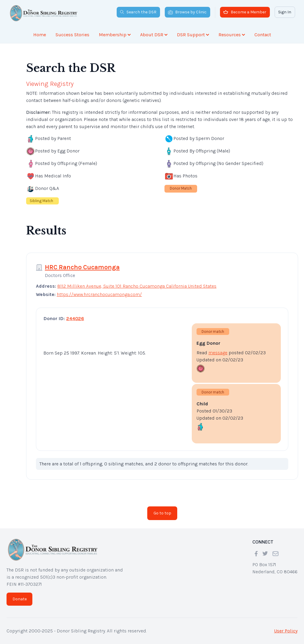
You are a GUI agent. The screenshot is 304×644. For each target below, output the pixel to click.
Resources (232, 35)
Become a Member (245, 12)
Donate (20, 599)
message (218, 353)
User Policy (286, 631)
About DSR (154, 35)
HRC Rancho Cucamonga (82, 267)
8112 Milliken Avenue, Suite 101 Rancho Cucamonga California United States (137, 286)
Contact (263, 35)
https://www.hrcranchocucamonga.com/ (99, 294)
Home (40, 35)
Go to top (162, 513)
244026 (75, 318)
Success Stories (72, 35)
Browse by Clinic (187, 12)
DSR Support (193, 35)
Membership (115, 35)
